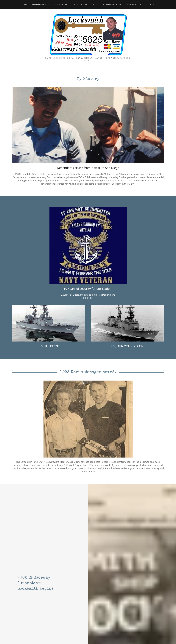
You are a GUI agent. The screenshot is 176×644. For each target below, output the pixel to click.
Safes (95, 5)
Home (24, 5)
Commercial (61, 5)
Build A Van (134, 5)
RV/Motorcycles (113, 5)
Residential (80, 5)
